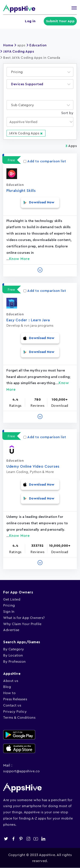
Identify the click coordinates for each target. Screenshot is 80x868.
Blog (7, 687)
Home (8, 45)
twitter (6, 839)
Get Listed (12, 599)
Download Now (42, 202)
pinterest (21, 839)
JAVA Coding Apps (19, 51)
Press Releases (15, 699)
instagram (28, 839)
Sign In (9, 611)
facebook (13, 839)
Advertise (11, 630)
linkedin (43, 839)
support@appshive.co (22, 771)
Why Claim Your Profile (22, 624)
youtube (36, 839)
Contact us (12, 705)
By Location (13, 655)
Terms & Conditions (19, 717)
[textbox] (18, 72)
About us (11, 681)
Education (38, 45)
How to (9, 693)
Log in (30, 21)
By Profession (15, 661)
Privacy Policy (15, 711)
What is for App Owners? (24, 618)
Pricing (9, 605)
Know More (20, 259)
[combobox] (40, 72)
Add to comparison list (45, 161)
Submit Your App (60, 21)
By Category (14, 649)
